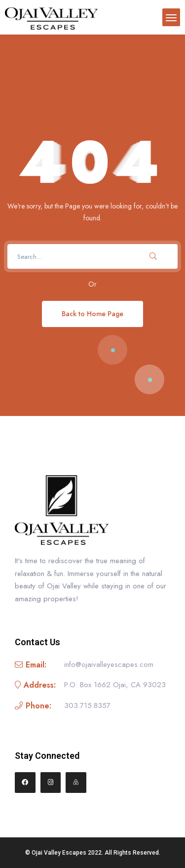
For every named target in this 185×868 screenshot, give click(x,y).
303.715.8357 (87, 705)
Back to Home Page (92, 314)
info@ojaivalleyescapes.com (109, 664)
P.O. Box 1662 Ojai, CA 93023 (115, 685)
